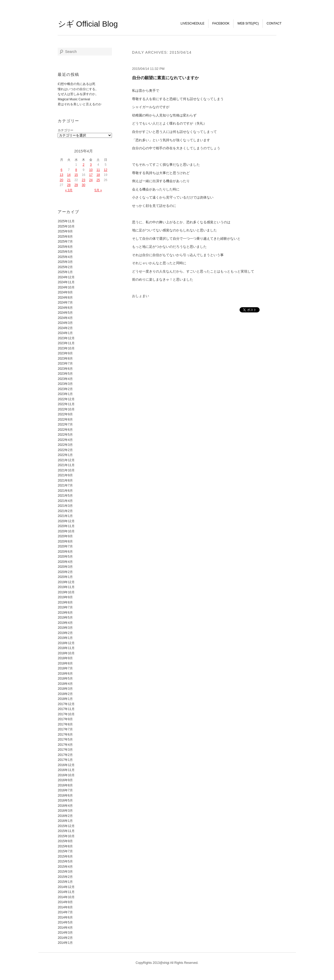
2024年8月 (65, 298)
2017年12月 (66, 704)
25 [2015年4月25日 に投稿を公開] (98, 180)
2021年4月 (65, 501)
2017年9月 (65, 719)
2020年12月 (66, 521)
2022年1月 (65, 455)
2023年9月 (65, 353)
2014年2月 (65, 938)
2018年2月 (65, 694)
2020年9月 (65, 536)
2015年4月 (65, 867)
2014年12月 (66, 887)
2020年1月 (65, 577)
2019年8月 (65, 602)
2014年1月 (65, 943)
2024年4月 (65, 318)
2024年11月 (66, 282)
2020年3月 (65, 567)
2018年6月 (65, 674)
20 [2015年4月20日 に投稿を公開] (61, 180)
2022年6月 (65, 430)
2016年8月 (65, 785)
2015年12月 (66, 826)
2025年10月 (66, 226)
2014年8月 (65, 907)
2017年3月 (65, 750)
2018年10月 (66, 653)
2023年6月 (65, 369)
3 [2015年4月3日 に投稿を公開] (91, 165)
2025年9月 (65, 231)
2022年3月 (65, 445)
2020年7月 (65, 546)
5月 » (98, 190)
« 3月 (69, 190)
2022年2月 (65, 450)
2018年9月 (65, 658)
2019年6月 (65, 613)
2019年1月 (65, 638)
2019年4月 (65, 623)
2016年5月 (65, 800)
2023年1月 (65, 394)
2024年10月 (66, 287)
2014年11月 (66, 892)
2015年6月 (65, 856)
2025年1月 (65, 272)
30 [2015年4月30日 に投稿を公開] (83, 185)
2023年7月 (65, 363)
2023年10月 (66, 348)
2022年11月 (66, 404)
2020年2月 (65, 572)
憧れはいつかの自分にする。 (78, 89)
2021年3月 (65, 506)
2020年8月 (65, 541)
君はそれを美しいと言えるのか (80, 104)
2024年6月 (65, 308)
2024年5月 (65, 313)
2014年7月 (65, 912)
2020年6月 (65, 552)
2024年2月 (65, 328)
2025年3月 (65, 262)
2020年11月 (66, 526)
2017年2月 (65, 755)
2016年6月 (65, 796)
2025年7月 (65, 242)
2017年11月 (66, 709)
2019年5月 (65, 618)
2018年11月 (66, 648)
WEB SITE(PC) (248, 23)
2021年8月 (65, 480)
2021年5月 (65, 496)
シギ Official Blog (88, 24)
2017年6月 (65, 735)
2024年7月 (65, 303)
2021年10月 (66, 470)
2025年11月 (66, 221)
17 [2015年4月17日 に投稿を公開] (91, 175)
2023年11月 (66, 343)
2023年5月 (65, 374)
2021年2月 (65, 511)
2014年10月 (66, 897)
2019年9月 (65, 597)
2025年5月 (65, 252)
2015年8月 (65, 846)
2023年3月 (65, 384)
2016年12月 (66, 765)
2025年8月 (65, 237)
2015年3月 (65, 872)
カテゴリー (65, 130)
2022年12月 (66, 399)
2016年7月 (65, 790)
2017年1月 (65, 760)
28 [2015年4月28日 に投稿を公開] (69, 185)
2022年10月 (66, 409)
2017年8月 (65, 724)
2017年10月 (66, 714)
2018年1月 (65, 699)
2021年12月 (66, 460)
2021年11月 (66, 465)
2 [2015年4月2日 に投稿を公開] (84, 165)
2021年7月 (65, 485)
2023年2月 (65, 389)
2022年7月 (65, 424)
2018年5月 (65, 679)
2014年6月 (65, 917)
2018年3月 (65, 689)
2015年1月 (65, 882)
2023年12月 (66, 338)
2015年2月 (65, 877)
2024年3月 (65, 323)
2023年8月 (65, 359)
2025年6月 (65, 247)
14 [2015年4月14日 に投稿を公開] (69, 175)
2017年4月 (65, 745)
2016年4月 (65, 806)
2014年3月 (65, 933)
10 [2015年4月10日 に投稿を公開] (91, 170)
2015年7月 (65, 851)
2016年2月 (65, 816)
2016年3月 (65, 811)
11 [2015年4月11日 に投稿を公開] (98, 170)
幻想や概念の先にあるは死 (76, 84)
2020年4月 (65, 562)
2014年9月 (65, 902)
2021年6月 (65, 491)
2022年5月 (65, 435)
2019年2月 (65, 633)
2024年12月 (66, 277)
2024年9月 (65, 292)
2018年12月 (66, 643)
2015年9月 (65, 841)
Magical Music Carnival (74, 99)
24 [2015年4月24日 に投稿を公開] (91, 180)
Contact (274, 23)
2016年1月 (65, 821)
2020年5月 (65, 557)
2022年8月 (65, 420)
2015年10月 (66, 836)
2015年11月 (66, 831)
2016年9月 (65, 780)
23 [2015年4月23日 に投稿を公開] (83, 180)
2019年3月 (65, 628)
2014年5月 (65, 922)
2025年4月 (65, 257)
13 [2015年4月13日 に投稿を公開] (61, 175)
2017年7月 (65, 729)
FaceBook (221, 23)
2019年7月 (65, 607)
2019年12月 (66, 582)
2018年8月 (65, 663)
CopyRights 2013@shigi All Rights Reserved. (167, 963)
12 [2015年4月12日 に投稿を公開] (106, 170)
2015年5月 (65, 861)
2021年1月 (65, 516)
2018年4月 (65, 684)
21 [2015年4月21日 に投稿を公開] (69, 180)
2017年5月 (65, 739)
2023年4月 (65, 379)
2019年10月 (66, 592)
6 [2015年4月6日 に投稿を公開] (61, 170)
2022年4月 (65, 440)
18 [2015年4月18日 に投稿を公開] (98, 175)
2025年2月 (65, 267)
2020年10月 (66, 531)
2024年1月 (65, 333)
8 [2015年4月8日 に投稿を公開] (76, 170)
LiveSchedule (192, 23)
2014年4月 (65, 928)
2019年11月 (66, 587)
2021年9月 (65, 475)
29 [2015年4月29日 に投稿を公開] (76, 185)
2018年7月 (65, 668)
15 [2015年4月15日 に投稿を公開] (76, 175)
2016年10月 (66, 775)
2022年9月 (65, 414)
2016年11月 (66, 770)
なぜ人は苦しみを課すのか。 (78, 94)
